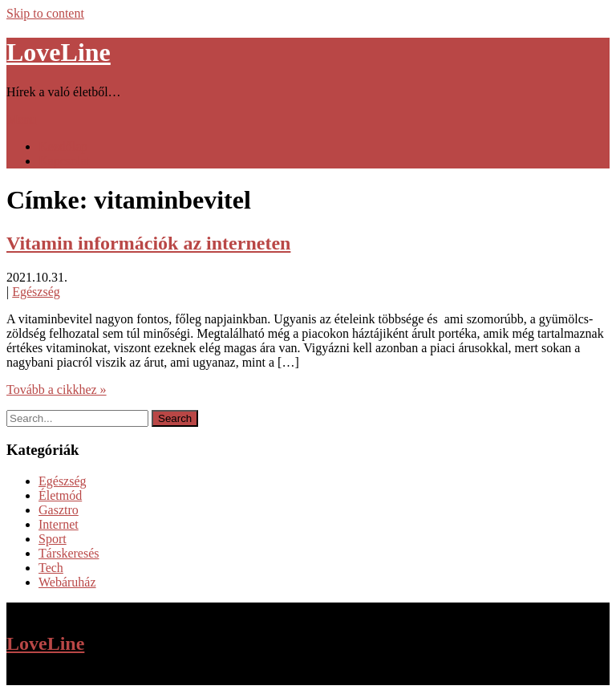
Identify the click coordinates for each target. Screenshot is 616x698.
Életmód (60, 495)
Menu (21, 119)
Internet (59, 524)
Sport (53, 539)
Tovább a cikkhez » (57, 390)
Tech (51, 568)
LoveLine (59, 52)
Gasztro (59, 510)
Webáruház (67, 582)
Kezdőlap (63, 146)
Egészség (36, 292)
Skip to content (45, 13)
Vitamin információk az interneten (148, 243)
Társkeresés (69, 553)
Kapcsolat (64, 161)
